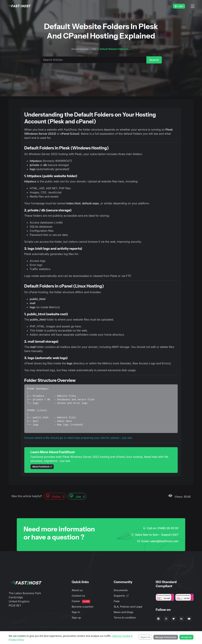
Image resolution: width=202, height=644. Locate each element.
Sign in (76, 612)
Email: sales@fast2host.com (158, 541)
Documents (121, 590)
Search (154, 60)
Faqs (117, 601)
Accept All (186, 637)
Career (81, 601)
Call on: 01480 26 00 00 (161, 528)
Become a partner (83, 607)
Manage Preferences (166, 637)
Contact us (78, 596)
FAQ (94, 49)
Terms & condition (125, 618)
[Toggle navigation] (193, 6)
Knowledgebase (80, 49)
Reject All (146, 637)
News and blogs (124, 612)
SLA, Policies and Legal (128, 607)
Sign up (76, 618)
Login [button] (179, 6)
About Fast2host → (42, 467)
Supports (121, 596)
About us (77, 590)
